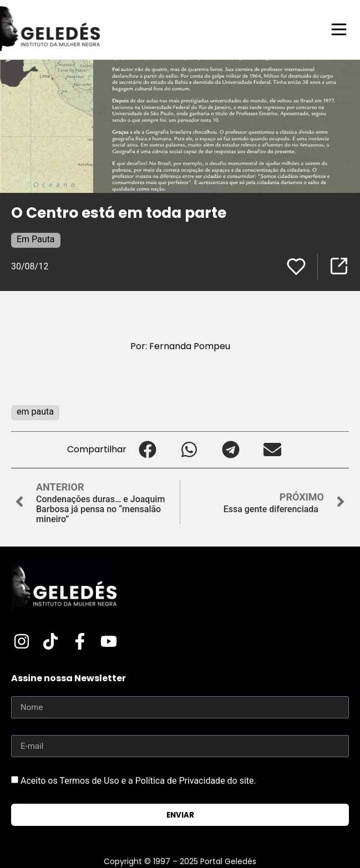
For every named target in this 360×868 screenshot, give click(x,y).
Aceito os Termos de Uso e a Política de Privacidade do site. (138, 781)
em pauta (35, 412)
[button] (147, 450)
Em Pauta (36, 239)
